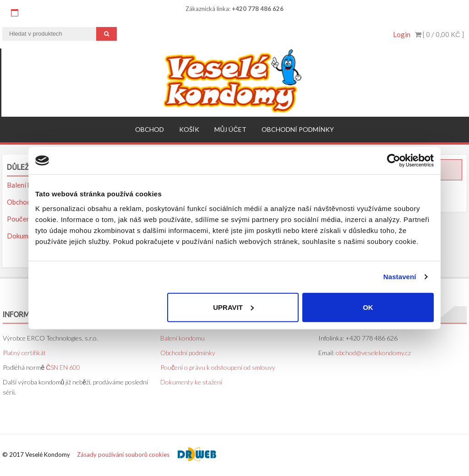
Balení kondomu (183, 338)
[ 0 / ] (439, 34)
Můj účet (230, 129)
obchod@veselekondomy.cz (373, 353)
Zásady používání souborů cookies (123, 454)
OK (368, 307)
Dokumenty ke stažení (191, 382)
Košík (189, 129)
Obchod (150, 129)
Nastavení (400, 277)
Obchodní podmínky (298, 129)
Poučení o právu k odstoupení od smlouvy (218, 367)
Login (402, 34)
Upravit (233, 307)
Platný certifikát (24, 353)
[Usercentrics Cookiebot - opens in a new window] (394, 161)
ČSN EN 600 (63, 367)
